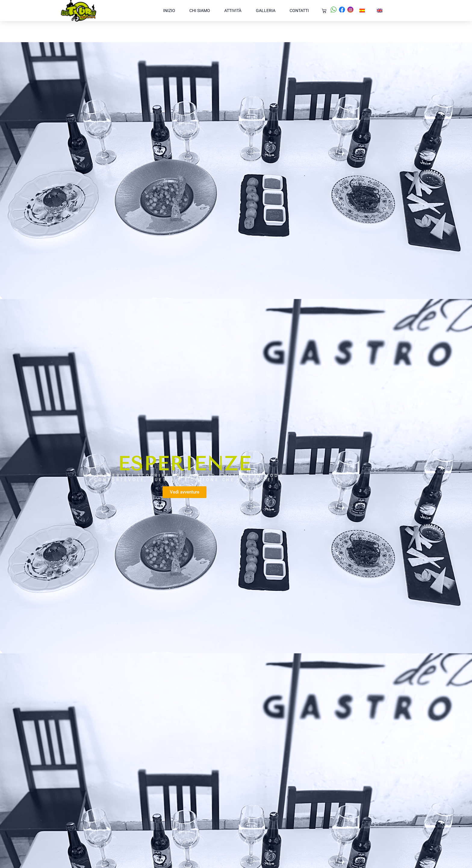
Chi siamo (200, 11)
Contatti (299, 11)
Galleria (266, 11)
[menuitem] (362, 11)
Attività (233, 11)
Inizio (169, 11)
